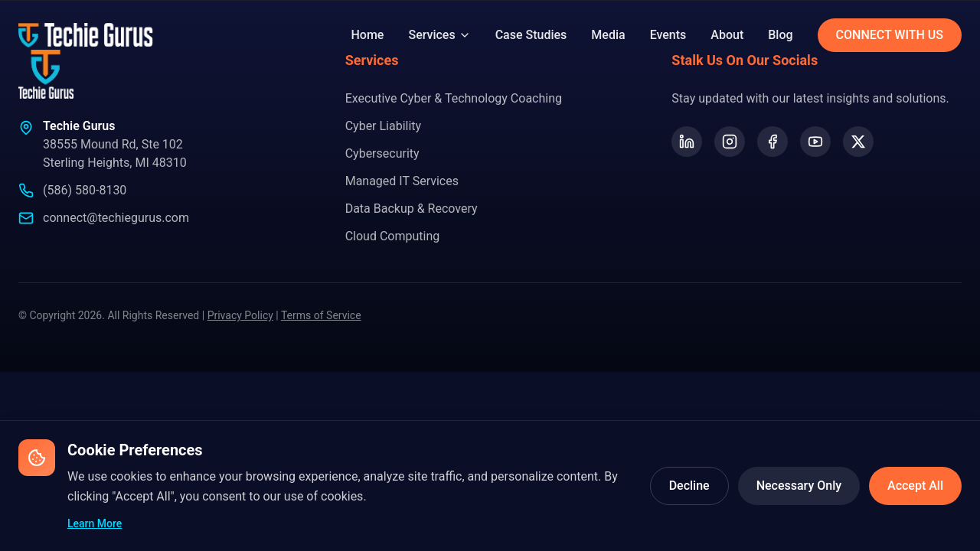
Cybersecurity (382, 153)
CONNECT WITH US (890, 35)
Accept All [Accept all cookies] (915, 486)
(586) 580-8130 (85, 190)
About (727, 35)
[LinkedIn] (687, 142)
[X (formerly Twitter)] (858, 142)
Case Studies (531, 35)
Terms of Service (321, 315)
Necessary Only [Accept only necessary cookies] (799, 486)
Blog (780, 35)
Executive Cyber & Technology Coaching (454, 98)
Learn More (95, 523)
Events (668, 35)
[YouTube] (815, 142)
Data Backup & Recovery (412, 209)
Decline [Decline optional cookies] (689, 486)
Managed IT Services (402, 181)
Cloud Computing (393, 236)
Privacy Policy (240, 315)
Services (439, 35)
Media (608, 35)
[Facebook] (773, 142)
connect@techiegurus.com (116, 218)
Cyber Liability (384, 126)
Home (368, 35)
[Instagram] (730, 142)
